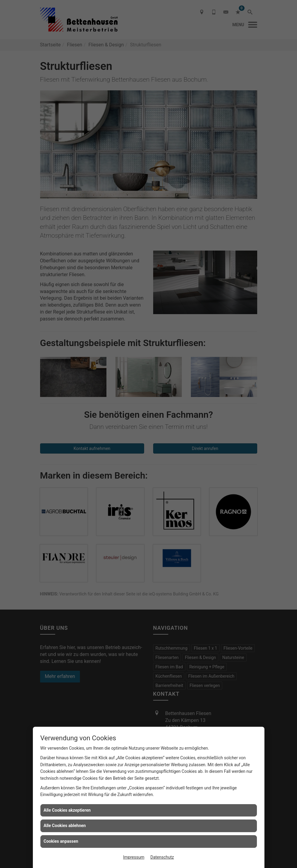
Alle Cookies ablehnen (65, 826)
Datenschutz (162, 857)
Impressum (134, 857)
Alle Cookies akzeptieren (67, 810)
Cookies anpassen (61, 841)
